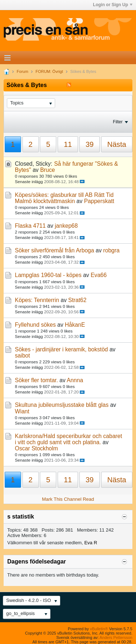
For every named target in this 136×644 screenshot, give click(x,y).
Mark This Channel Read (68, 499)
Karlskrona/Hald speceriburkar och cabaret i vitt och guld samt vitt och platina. (69, 439)
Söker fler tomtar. (36, 380)
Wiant (22, 411)
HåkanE (75, 325)
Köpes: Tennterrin (37, 300)
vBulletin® (99, 629)
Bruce (48, 170)
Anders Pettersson (116, 637)
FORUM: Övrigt (49, 71)
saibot (22, 356)
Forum (22, 71)
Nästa (117, 144)
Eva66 (99, 275)
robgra (112, 250)
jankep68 (66, 226)
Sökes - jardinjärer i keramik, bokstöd (61, 349)
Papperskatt (99, 201)
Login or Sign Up (113, 5)
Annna (75, 380)
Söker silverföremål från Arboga (54, 250)
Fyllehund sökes (35, 325)
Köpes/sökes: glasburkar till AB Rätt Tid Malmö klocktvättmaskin (64, 198)
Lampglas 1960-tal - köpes (48, 275)
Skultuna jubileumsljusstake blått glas (62, 405)
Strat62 (77, 300)
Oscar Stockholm (36, 448)
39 (90, 144)
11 (68, 144)
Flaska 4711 (30, 226)
